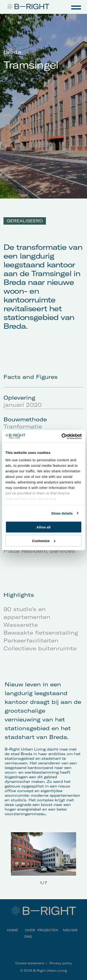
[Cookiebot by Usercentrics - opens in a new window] (62, 436)
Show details (62, 513)
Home (13, 930)
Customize (44, 541)
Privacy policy (61, 963)
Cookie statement (30, 963)
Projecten (48, 930)
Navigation (76, 7)
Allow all (43, 527)
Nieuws (70, 930)
